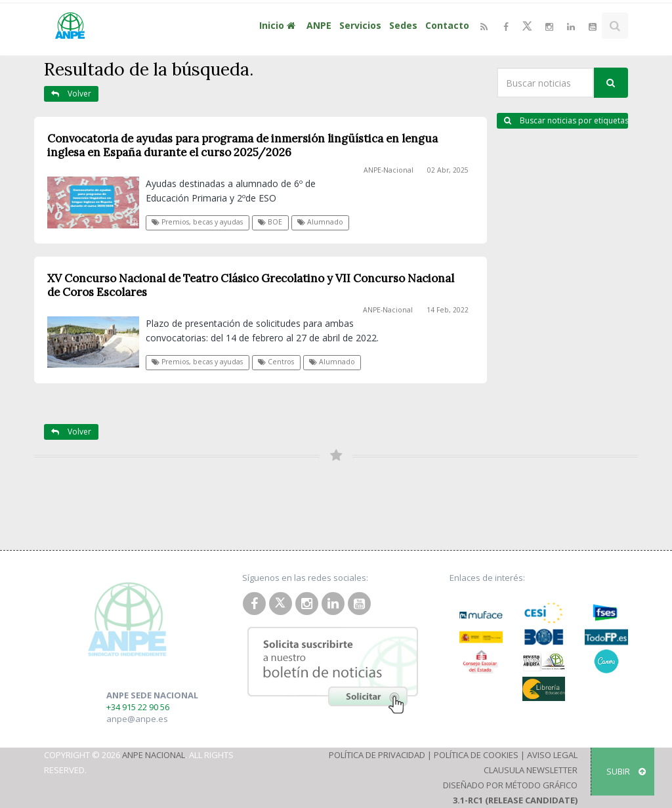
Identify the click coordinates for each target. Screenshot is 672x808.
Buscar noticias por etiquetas (566, 120)
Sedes (403, 25)
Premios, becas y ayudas (197, 222)
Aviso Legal (552, 755)
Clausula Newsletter (531, 770)
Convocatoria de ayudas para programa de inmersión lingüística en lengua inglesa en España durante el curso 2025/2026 (242, 145)
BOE (270, 222)
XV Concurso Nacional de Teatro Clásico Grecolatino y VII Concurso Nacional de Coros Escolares (251, 285)
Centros (276, 362)
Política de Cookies (476, 755)
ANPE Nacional (154, 755)
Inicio (279, 25)
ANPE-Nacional (388, 170)
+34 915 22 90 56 (138, 707)
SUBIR (626, 771)
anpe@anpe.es (137, 719)
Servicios (360, 25)
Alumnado (320, 222)
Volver (71, 94)
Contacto (447, 25)
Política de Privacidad (377, 755)
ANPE (319, 25)
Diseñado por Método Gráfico (510, 785)
